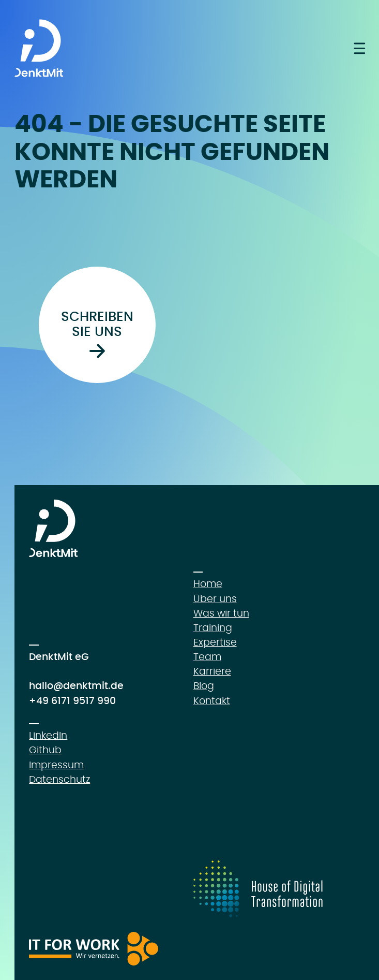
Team (207, 657)
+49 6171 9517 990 (72, 701)
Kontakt (212, 701)
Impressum (56, 765)
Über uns (215, 599)
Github (45, 750)
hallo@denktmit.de (76, 686)
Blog (204, 686)
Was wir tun (221, 614)
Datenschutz (59, 780)
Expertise (215, 643)
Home (208, 584)
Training (213, 628)
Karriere (212, 672)
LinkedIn (48, 736)
